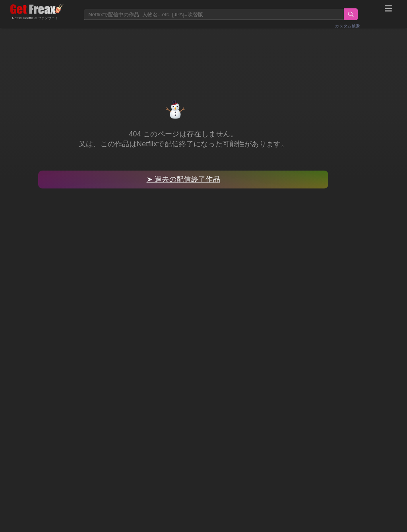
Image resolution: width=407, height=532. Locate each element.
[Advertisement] (203, 54)
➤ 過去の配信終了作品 (183, 179)
